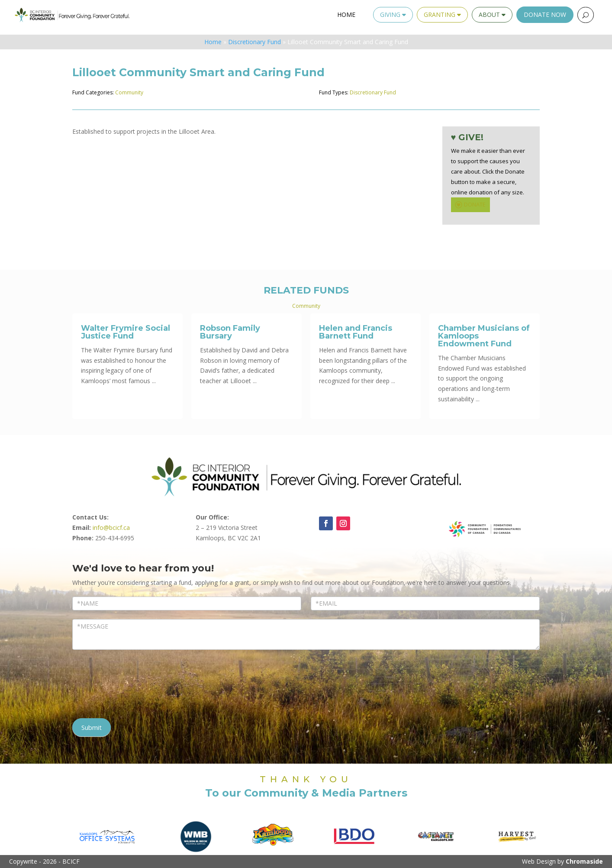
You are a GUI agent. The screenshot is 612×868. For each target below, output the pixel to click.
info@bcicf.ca (111, 528)
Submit (92, 727)
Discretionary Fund (254, 42)
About (492, 15)
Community (129, 92)
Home (346, 15)
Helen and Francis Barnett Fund (356, 332)
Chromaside (584, 861)
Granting (442, 15)
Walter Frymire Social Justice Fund (126, 332)
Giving (393, 15)
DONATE (469, 205)
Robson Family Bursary (230, 332)
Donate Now (545, 15)
